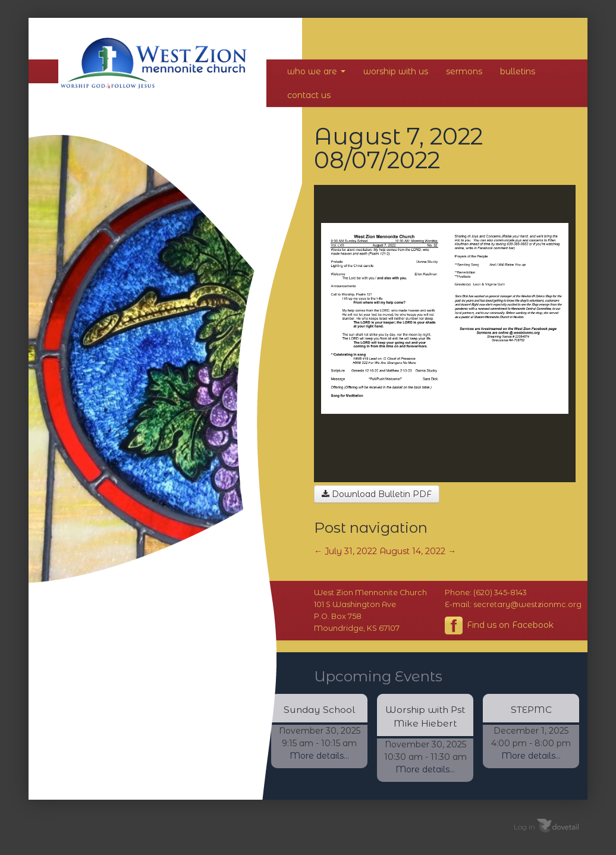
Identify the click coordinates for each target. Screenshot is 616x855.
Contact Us (309, 95)
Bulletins (518, 71)
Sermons (464, 71)
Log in (524, 827)
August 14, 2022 (418, 551)
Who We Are (316, 71)
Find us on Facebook (499, 625)
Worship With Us (396, 71)
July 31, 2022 (345, 551)
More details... (319, 756)
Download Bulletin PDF (377, 494)
